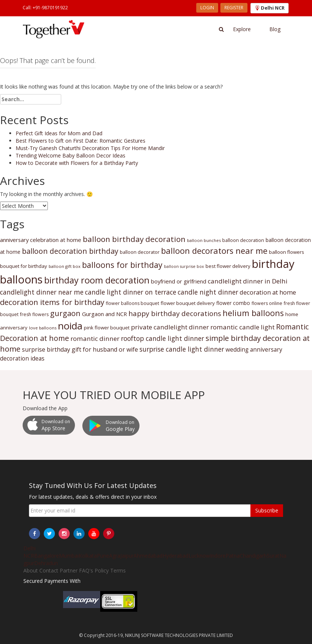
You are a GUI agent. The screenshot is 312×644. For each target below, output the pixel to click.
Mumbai (69, 556)
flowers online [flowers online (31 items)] (267, 303)
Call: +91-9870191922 (45, 8)
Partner (69, 570)
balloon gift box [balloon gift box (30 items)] (65, 266)
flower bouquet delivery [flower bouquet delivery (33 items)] (188, 303)
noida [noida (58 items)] (70, 326)
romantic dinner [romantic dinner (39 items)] (95, 338)
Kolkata (88, 556)
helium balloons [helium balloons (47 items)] (253, 313)
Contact (49, 570)
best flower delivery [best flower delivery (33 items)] (228, 266)
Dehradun (46, 563)
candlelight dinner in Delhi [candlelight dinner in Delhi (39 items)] (248, 281)
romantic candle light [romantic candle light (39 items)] (242, 327)
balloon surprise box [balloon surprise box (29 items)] (184, 266)
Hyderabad (175, 556)
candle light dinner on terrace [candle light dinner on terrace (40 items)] (131, 292)
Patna (233, 556)
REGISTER (234, 8)
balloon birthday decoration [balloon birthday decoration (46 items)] (134, 239)
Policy (102, 570)
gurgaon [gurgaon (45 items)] (65, 313)
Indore (218, 556)
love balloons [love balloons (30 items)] (43, 328)
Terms (118, 570)
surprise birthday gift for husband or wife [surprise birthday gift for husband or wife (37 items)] (80, 349)
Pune (103, 556)
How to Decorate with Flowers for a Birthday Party (77, 163)
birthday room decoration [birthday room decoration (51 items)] (97, 280)
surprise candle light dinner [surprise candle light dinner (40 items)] (182, 349)
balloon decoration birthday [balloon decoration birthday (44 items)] (70, 251)
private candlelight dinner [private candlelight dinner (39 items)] (170, 327)
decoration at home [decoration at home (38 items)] (268, 292)
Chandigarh (253, 556)
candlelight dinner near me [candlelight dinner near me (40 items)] (42, 292)
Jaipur (127, 556)
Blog (275, 29)
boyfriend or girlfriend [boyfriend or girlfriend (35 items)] (179, 281)
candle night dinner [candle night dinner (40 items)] (208, 292)
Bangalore (47, 556)
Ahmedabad (148, 556)
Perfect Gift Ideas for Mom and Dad (59, 133)
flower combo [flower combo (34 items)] (233, 303)
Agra (115, 556)
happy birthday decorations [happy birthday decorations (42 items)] (175, 313)
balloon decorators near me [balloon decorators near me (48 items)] (214, 251)
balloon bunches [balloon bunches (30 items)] (204, 240)
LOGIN (207, 8)
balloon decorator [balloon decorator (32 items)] (140, 252)
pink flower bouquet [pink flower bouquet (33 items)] (107, 328)
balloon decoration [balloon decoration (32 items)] (243, 240)
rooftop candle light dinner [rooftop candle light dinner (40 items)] (162, 338)
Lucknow (199, 556)
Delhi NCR (29, 552)
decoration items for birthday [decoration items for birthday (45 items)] (52, 302)
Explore (242, 29)
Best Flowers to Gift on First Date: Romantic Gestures (81, 141)
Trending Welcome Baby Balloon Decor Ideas (70, 155)
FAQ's (86, 570)
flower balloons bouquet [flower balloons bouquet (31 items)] (132, 303)
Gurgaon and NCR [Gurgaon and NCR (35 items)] (104, 314)
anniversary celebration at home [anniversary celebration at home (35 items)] (41, 240)
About (31, 570)
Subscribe (267, 510)
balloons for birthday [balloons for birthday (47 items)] (122, 265)
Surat (273, 556)
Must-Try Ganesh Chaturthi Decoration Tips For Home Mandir (90, 148)
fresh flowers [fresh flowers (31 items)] (34, 314)
